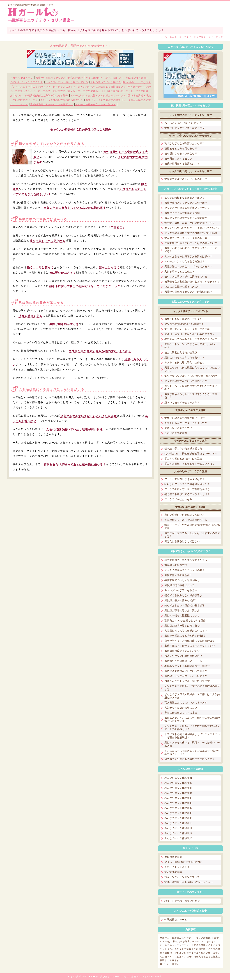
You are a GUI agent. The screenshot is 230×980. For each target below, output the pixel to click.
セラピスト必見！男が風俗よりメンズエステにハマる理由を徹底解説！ (192, 736)
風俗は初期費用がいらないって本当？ (186, 671)
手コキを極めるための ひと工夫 (183, 459)
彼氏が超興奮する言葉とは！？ (182, 164)
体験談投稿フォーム (176, 920)
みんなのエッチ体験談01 (178, 778)
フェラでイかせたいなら (178, 499)
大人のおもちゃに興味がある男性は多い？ (102, 87)
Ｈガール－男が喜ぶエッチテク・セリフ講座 (112, 977)
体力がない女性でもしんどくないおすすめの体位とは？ (192, 535)
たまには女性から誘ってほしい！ (105, 78)
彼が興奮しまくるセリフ (178, 159)
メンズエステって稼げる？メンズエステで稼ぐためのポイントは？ (192, 752)
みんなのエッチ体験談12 (178, 833)
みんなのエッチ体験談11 (178, 828)
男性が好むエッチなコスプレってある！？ (188, 267)
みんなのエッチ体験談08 (178, 813)
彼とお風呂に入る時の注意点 (181, 353)
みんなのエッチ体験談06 (178, 803)
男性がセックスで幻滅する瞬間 (103, 100)
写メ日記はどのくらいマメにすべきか (186, 703)
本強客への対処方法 (176, 565)
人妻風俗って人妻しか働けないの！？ (186, 631)
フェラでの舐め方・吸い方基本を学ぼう (187, 489)
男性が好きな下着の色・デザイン (183, 319)
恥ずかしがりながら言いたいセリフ (185, 143)
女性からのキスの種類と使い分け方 (185, 418)
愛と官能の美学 (173, 872)
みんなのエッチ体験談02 (178, 783)
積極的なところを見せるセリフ (182, 149)
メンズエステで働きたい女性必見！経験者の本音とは (192, 688)
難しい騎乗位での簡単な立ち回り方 (185, 515)
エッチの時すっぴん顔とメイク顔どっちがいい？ (98, 96)
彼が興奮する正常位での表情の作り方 (186, 520)
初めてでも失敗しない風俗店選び (183, 595)
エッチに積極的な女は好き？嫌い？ (95, 104)
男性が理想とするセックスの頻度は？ (52, 104)
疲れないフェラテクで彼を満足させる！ (187, 484)
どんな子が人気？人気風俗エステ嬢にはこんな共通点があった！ (192, 696)
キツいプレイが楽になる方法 (181, 590)
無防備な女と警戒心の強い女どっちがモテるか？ (192, 282)
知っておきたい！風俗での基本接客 (185, 606)
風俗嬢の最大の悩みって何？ (181, 600)
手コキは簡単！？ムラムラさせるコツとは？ (190, 464)
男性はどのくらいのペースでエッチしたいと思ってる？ (192, 250)
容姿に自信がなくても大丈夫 (181, 713)
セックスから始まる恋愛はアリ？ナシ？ (187, 208)
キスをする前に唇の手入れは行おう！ (186, 363)
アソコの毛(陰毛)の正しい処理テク (184, 324)
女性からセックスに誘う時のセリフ (185, 128)
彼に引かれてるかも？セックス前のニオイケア (191, 339)
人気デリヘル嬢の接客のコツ (181, 708)
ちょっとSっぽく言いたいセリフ (183, 123)
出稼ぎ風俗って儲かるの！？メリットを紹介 (190, 646)
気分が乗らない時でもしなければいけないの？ (191, 376)
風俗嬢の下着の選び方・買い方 (182, 611)
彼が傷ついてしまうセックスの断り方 (186, 238)
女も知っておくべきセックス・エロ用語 (187, 329)
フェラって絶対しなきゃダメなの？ (185, 479)
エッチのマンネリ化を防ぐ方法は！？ (54, 87)
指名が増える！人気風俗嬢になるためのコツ (190, 641)
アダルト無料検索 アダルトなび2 (183, 862)
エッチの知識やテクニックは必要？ (185, 570)
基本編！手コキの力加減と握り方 (183, 449)
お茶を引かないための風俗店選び (183, 656)
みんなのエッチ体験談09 (178, 818)
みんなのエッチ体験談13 (178, 838)
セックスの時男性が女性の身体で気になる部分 (42, 96)
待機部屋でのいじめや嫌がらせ (182, 580)
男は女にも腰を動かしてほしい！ (183, 541)
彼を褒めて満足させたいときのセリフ (186, 179)
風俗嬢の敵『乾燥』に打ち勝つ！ (183, 626)
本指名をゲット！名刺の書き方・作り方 (187, 666)
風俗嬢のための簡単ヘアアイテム (183, 661)
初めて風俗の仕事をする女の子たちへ (186, 560)
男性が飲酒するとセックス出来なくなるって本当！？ (191, 396)
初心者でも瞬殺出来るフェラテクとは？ (187, 494)
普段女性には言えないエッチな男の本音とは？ (79, 91)
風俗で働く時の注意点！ (178, 575)
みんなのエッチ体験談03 (178, 788)
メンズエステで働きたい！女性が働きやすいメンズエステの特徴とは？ (192, 728)
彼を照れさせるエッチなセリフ (182, 154)
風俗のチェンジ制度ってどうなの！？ (186, 676)
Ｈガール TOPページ (22, 78)
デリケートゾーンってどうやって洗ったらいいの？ (191, 346)
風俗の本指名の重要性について (182, 616)
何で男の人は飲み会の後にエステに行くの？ (190, 759)
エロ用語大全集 (173, 857)
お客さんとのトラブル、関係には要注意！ (188, 681)
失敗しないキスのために (178, 428)
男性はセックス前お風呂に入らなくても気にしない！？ (192, 369)
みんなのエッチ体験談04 (178, 793)
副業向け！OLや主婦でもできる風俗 (185, 621)
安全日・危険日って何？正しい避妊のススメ (190, 334)
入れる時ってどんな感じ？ (105, 82)
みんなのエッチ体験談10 (178, 823)
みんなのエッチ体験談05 (178, 798)
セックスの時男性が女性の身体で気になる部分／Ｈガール (31, 5)
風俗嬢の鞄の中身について (180, 585)
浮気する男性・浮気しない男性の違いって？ (190, 223)
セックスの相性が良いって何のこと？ (186, 381)
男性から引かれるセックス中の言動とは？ (59, 78)
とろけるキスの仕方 (176, 433)
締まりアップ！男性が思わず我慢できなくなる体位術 (192, 527)
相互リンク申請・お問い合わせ (182, 901)
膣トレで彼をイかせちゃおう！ (182, 403)
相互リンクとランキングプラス (182, 877)
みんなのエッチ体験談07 (178, 808)
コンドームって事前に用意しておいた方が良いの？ (191, 388)
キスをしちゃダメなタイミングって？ (186, 423)
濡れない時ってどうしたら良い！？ (185, 358)
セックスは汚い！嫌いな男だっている (67, 82)
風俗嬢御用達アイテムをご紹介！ (183, 651)
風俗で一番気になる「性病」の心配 (185, 636)
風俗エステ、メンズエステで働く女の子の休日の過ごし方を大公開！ (192, 719)
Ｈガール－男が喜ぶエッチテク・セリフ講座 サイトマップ (190, 37)
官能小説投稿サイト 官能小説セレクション (189, 882)
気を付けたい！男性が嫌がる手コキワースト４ (191, 454)
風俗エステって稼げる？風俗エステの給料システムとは (192, 744)
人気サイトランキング (177, 867)
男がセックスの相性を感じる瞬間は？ (62, 100)
